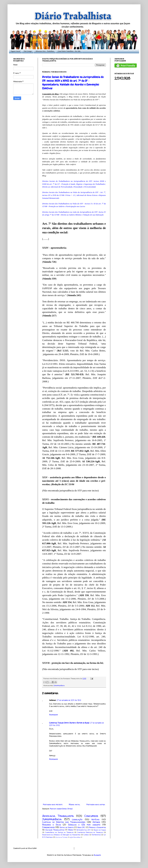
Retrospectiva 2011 (84, 830)
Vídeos (70, 830)
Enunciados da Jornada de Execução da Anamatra (61, 835)
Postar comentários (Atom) (61, 809)
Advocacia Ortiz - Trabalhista (45, 51)
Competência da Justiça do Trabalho (59, 832)
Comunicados (48, 827)
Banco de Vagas (100, 830)
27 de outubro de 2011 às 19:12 (69, 700)
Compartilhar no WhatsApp (25, 848)
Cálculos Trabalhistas (55, 830)
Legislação (77, 819)
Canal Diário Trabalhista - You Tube (69, 51)
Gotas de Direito (67, 827)
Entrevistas (96, 835)
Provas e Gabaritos (97, 827)
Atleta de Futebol (61, 837)
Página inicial (74, 804)
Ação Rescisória (75, 837)
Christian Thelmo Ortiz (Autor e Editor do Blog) (69, 723)
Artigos (96, 822)
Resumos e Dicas (52, 825)
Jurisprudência (59, 685)
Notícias (95, 819)
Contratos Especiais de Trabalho (90, 832)
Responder (53, 715)
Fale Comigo (28, 51)
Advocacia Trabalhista (58, 816)
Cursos (86, 835)
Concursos (91, 816)
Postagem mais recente (53, 804)
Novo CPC (81, 827)
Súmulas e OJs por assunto (84, 825)
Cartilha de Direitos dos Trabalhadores (64, 822)
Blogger (97, 855)
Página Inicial (15, 51)
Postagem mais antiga (96, 804)
